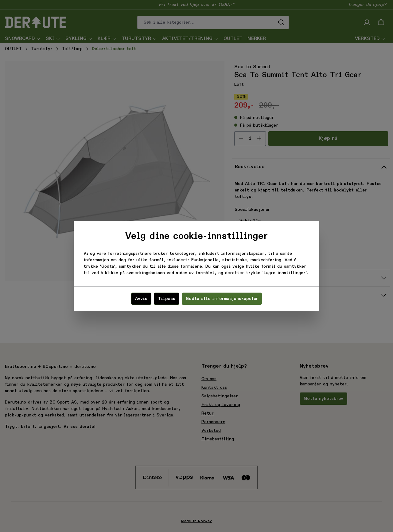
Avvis (141, 299)
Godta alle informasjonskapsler (222, 299)
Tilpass (167, 299)
